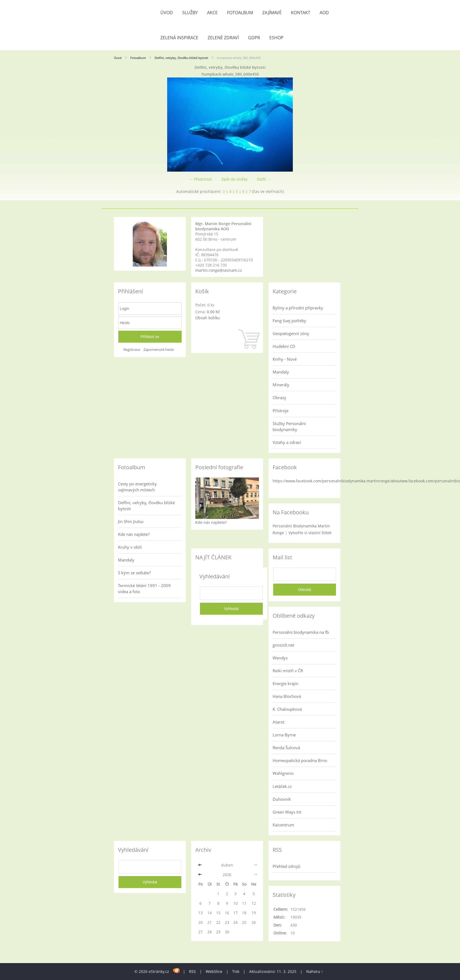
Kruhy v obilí (130, 547)
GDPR (254, 38)
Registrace (132, 350)
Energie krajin (285, 683)
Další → (264, 179)
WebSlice (214, 971)
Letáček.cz (282, 786)
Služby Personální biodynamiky (289, 426)
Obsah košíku (208, 318)
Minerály (281, 385)
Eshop (276, 38)
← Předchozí (200, 179)
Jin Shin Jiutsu (131, 521)
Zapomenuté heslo (159, 350)
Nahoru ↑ (315, 971)
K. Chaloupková (287, 709)
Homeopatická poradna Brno (300, 760)
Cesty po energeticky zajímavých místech (137, 487)
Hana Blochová (287, 696)
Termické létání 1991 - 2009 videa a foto (144, 588)
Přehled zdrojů (286, 866)
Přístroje (281, 411)
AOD (324, 13)
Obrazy (279, 398)
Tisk (236, 971)
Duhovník (282, 799)
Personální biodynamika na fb (301, 632)
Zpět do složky (235, 179)
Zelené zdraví (223, 38)
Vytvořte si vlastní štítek (310, 533)
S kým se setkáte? (134, 573)
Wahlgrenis (283, 773)
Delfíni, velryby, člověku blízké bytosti (182, 58)
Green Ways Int (287, 812)
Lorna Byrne (284, 735)
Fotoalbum (240, 13)
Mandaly (281, 372)
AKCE (212, 13)
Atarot (278, 722)
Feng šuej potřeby (289, 321)
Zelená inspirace (179, 38)
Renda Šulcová (286, 748)
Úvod (167, 13)
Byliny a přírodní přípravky (298, 308)
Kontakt (301, 13)
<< (200, 865)
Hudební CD (284, 346)
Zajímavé (272, 13)
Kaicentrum (283, 825)
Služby (190, 13)
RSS (192, 971)
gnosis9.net (283, 645)
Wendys (280, 658)
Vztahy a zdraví (287, 442)
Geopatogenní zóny (291, 333)
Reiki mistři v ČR (288, 671)
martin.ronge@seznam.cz (219, 270)
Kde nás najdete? (134, 534)
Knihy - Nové (285, 359)
